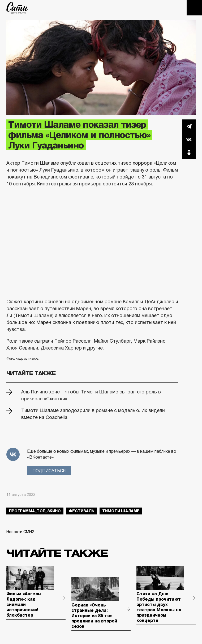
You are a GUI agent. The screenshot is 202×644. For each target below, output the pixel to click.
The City (17, 8)
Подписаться (49, 471)
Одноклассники (189, 153)
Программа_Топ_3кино (35, 511)
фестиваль (81, 511)
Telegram (189, 126)
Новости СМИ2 (20, 532)
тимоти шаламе (121, 511)
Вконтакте (189, 139)
